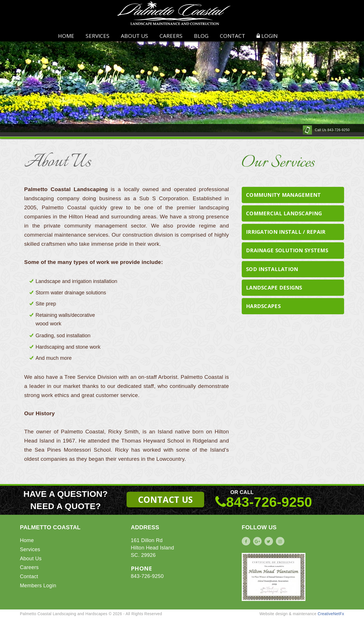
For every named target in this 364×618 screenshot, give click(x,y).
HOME (66, 36)
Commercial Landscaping (284, 213)
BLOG (201, 36)
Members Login (38, 586)
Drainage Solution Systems (287, 250)
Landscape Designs (274, 288)
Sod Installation (272, 269)
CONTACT (232, 36)
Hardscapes (263, 306)
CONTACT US (166, 500)
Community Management (284, 195)
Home (27, 540)
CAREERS (171, 36)
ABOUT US (135, 36)
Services (98, 36)
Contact (29, 576)
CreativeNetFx (331, 614)
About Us (31, 559)
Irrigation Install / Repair (286, 232)
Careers (29, 567)
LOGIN (267, 36)
